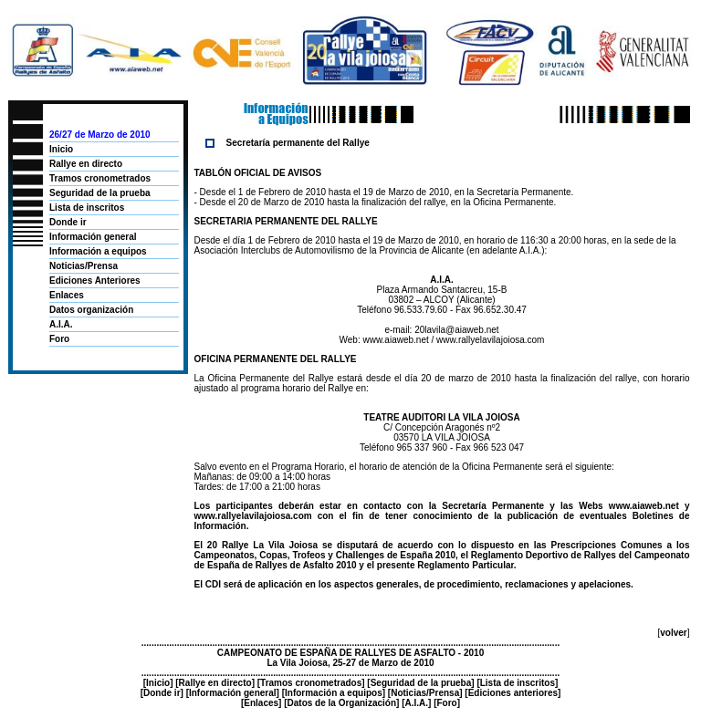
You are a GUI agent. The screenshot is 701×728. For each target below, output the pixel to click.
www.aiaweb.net (395, 340)
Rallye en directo (86, 164)
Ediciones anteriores (513, 693)
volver (673, 633)
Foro (59, 339)
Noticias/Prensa (84, 266)
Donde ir (68, 222)
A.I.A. (61, 324)
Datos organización (91, 310)
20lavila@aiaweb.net (456, 330)
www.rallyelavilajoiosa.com (490, 340)
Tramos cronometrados (100, 178)
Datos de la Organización (342, 703)
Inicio (61, 149)
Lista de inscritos (87, 208)
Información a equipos (98, 251)
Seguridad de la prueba (100, 193)
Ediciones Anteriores (95, 281)
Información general (93, 237)
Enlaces (67, 295)
